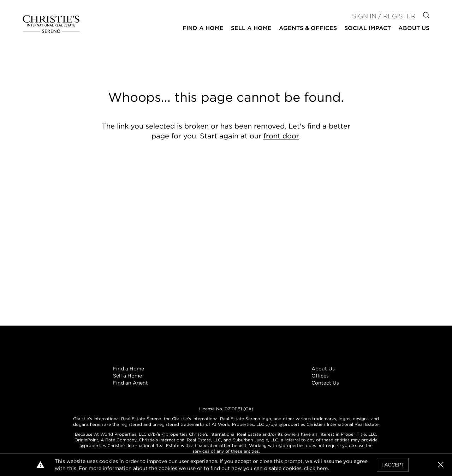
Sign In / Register (384, 16)
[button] (441, 465)
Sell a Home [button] (251, 28)
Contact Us (325, 383)
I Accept (393, 465)
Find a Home (129, 369)
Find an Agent (130, 383)
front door (281, 136)
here (322, 468)
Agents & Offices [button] (308, 28)
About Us (323, 369)
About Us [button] (414, 28)
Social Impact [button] (368, 28)
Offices (320, 376)
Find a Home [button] (203, 28)
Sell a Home (127, 376)
